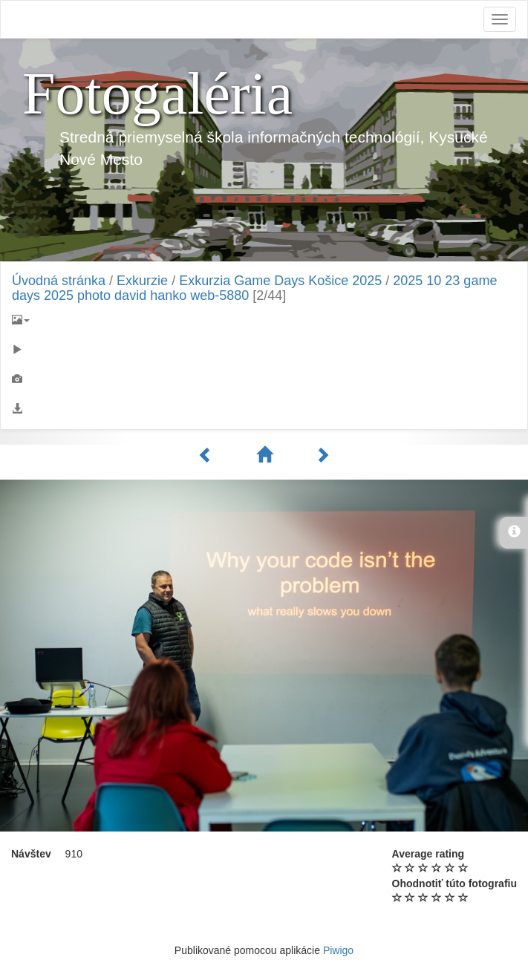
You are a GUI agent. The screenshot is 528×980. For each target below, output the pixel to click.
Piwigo (338, 950)
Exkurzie (142, 281)
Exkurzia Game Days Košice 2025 (280, 281)
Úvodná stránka (59, 281)
